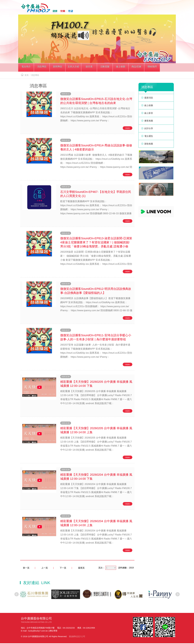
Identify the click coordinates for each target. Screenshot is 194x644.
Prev (17, 595)
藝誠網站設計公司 (77, 637)
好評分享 (149, 129)
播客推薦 (149, 122)
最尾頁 (81, 569)
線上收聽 (171, 9)
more (128, 129)
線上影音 (149, 114)
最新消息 (149, 99)
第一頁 (26, 569)
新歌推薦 (149, 145)
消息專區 (35, 76)
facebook (152, 9)
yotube (165, 9)
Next (178, 595)
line (159, 9)
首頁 (25, 76)
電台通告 (149, 137)
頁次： (102, 569)
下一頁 (63, 569)
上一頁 (45, 569)
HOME (46, 8)
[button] (26, 68)
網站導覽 (53, 631)
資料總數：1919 (126, 569)
